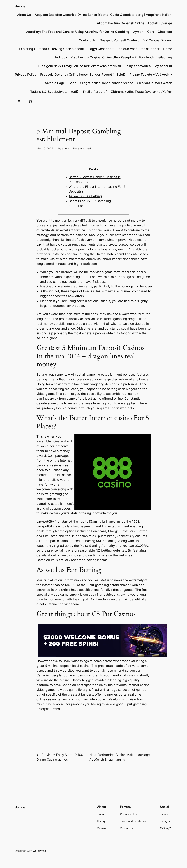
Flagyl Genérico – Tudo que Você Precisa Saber (124, 49)
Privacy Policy (26, 75)
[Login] (19, 101)
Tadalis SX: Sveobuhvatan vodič (54, 92)
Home (168, 49)
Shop (73, 83)
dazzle (20, 6)
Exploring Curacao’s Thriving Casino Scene (51, 49)
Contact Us (87, 40)
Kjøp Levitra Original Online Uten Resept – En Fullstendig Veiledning (121, 57)
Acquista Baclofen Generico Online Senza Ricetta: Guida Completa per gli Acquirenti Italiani (103, 15)
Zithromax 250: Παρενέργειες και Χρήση (142, 92)
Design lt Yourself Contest (119, 40)
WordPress (39, 851)
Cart (151, 32)
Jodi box (61, 57)
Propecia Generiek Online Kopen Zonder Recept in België (83, 75)
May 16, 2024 (45, 148)
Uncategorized (82, 148)
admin (66, 148)
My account (163, 66)
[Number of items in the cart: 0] (30, 101)
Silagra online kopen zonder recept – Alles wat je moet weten (126, 83)
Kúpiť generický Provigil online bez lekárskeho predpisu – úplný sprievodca (94, 66)
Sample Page (55, 83)
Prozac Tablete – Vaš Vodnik (151, 75)
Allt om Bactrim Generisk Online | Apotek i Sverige (134, 23)
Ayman (138, 32)
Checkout (165, 32)
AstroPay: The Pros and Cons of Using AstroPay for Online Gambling (78, 32)
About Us (24, 15)
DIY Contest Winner (157, 40)
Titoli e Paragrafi (95, 92)
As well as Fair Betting (85, 196)
